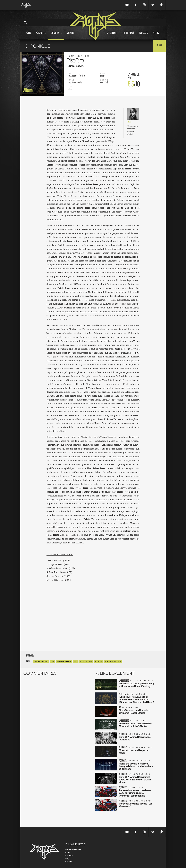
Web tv (156, 35)
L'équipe (69, 855)
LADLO (76, 662)
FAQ (67, 858)
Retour (158, 46)
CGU (67, 852)
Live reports (113, 35)
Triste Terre (99, 662)
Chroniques (56, 35)
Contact (69, 861)
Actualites (41, 35)
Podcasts (143, 35)
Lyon (52, 662)
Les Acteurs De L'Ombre (41, 662)
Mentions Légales (73, 849)
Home (28, 35)
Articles (70, 35)
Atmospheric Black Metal (113, 662)
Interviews (129, 35)
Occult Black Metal (86, 662)
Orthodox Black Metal (64, 662)
